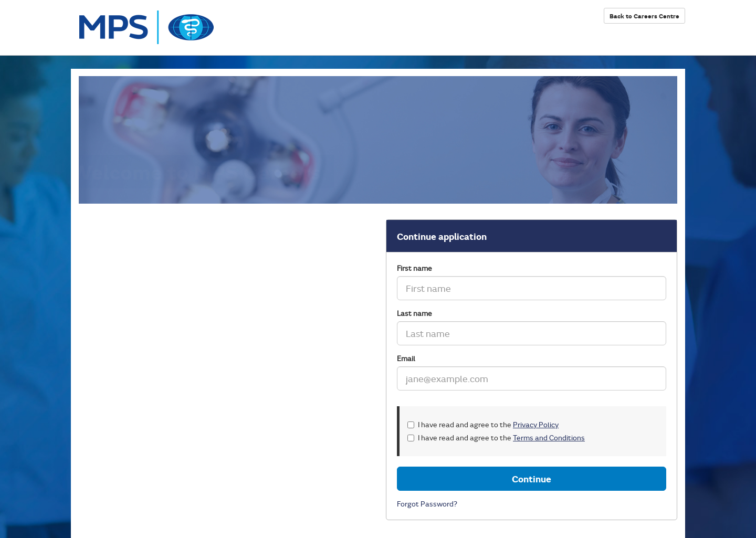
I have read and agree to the (483, 424)
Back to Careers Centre (644, 16)
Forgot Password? (427, 504)
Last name (414, 313)
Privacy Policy (536, 424)
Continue (532, 479)
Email (406, 358)
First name (414, 268)
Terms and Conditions (549, 437)
